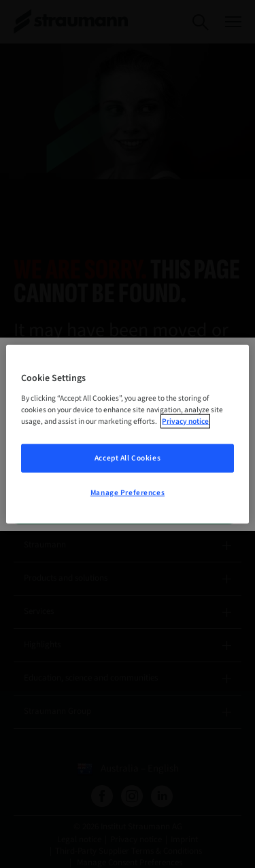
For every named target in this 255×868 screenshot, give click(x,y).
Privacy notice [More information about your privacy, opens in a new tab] (185, 421)
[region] (127, 434)
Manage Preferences (128, 492)
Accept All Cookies (128, 457)
